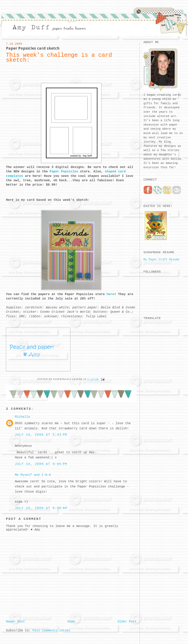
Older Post (127, 622)
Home (71, 622)
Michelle (22, 417)
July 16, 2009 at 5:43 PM (41, 435)
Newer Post (15, 622)
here (110, 294)
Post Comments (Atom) (51, 631)
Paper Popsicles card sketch (33, 48)
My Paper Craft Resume (161, 260)
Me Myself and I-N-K (33, 475)
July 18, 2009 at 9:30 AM (41, 508)
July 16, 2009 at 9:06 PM (41, 464)
